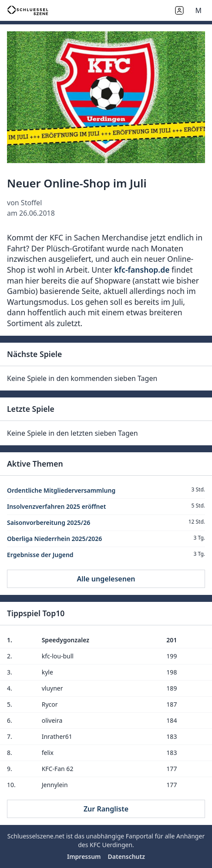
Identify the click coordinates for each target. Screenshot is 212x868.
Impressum (84, 856)
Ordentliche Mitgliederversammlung (61, 490)
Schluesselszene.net (36, 836)
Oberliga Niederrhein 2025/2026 (54, 539)
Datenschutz (127, 856)
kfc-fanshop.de (142, 270)
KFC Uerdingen (111, 845)
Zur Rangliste (106, 809)
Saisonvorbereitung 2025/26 (49, 522)
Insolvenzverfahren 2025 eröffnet (56, 506)
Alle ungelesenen (106, 579)
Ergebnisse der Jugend (40, 555)
